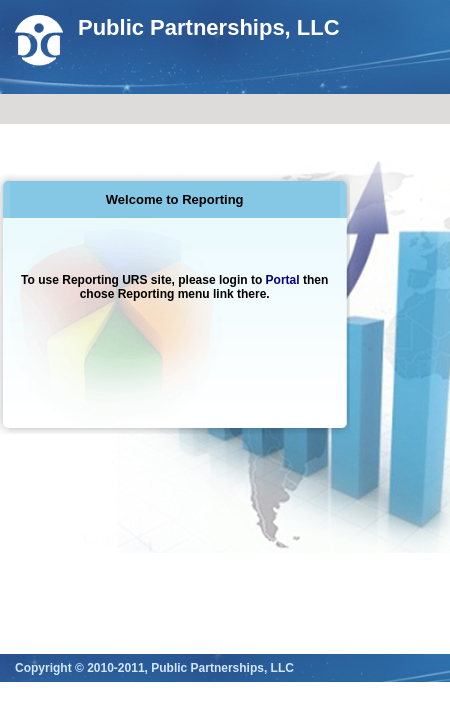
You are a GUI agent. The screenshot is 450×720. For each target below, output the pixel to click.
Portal (283, 280)
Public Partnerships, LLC (209, 27)
